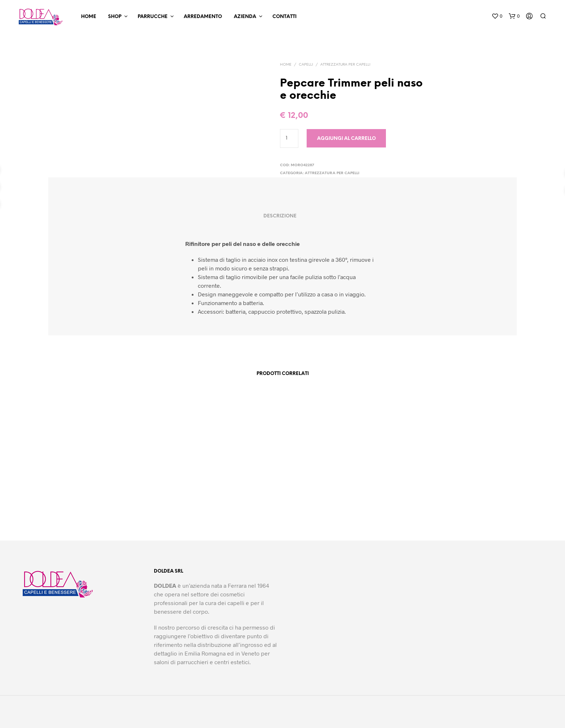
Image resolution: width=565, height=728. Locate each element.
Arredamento (203, 17)
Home (89, 17)
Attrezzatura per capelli (345, 65)
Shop (115, 17)
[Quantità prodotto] (289, 138)
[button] (497, 16)
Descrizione (280, 216)
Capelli (306, 65)
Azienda (245, 17)
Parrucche (153, 17)
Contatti (284, 17)
